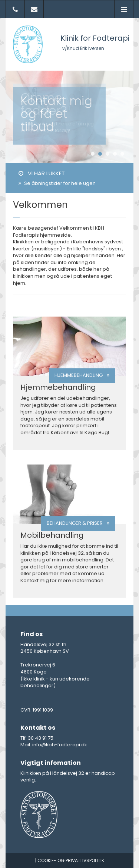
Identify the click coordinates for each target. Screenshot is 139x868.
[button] (124, 10)
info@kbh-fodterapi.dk (60, 745)
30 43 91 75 (41, 738)
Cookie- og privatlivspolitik (71, 860)
